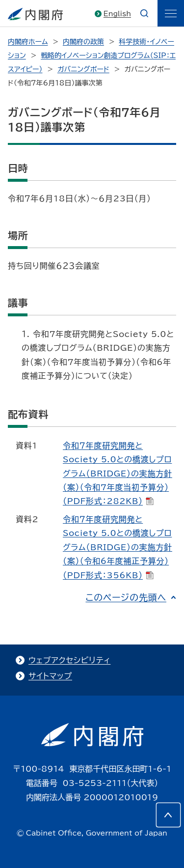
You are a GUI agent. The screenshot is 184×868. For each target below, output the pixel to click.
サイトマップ (50, 676)
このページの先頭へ (126, 597)
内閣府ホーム (28, 42)
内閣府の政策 (83, 42)
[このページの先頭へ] (168, 815)
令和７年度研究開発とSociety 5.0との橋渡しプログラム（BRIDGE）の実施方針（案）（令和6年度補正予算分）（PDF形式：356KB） (118, 547)
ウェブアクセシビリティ (69, 660)
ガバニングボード (83, 69)
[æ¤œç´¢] (144, 13)
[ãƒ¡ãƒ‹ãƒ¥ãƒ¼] (171, 13)
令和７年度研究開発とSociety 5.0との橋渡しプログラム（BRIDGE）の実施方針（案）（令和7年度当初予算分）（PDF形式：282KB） (118, 474)
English (117, 14)
